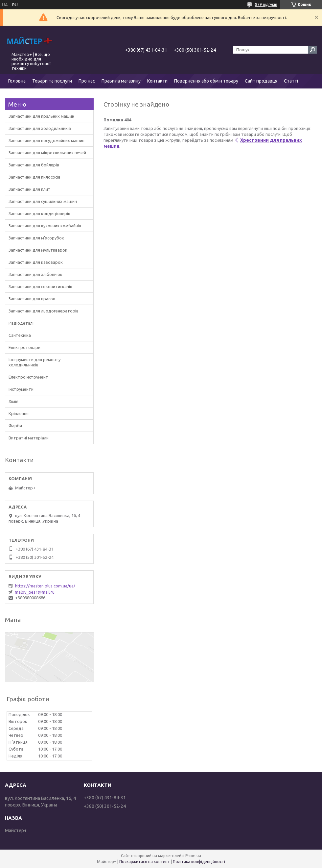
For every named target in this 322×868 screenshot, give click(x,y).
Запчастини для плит (30, 189)
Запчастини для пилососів (34, 177)
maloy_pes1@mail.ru (35, 592)
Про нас (87, 81)
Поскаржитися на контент (145, 862)
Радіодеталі (21, 323)
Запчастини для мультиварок (38, 250)
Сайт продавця (261, 81)
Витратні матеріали (29, 438)
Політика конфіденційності (199, 862)
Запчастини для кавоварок (36, 262)
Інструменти (21, 389)
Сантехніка (20, 335)
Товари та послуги (52, 81)
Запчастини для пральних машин (41, 116)
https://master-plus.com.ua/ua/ (45, 586)
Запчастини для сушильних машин (43, 201)
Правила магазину (121, 81)
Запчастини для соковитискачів (40, 286)
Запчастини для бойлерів (34, 165)
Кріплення (19, 413)
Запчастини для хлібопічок (35, 274)
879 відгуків (266, 4)
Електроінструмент (28, 377)
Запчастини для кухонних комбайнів (45, 226)
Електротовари (24, 347)
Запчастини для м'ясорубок (36, 238)
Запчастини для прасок (32, 299)
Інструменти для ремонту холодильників (34, 362)
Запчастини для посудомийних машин (46, 140)
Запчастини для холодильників (40, 128)
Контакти (157, 81)
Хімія (13, 401)
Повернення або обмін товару (206, 81)
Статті (291, 81)
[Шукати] (312, 50)
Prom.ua (193, 856)
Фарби (15, 426)
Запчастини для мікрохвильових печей (47, 153)
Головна (17, 81)
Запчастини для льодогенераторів (44, 311)
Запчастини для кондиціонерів (39, 213)
